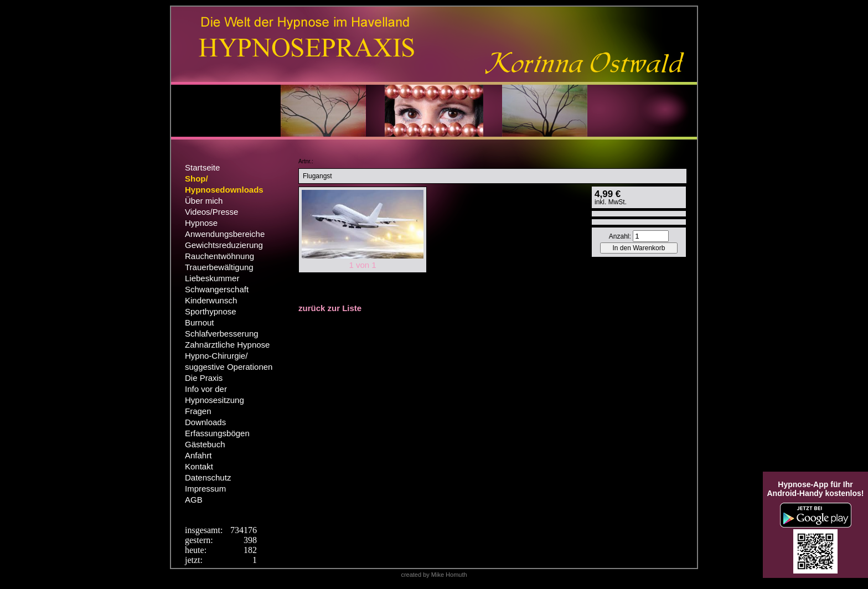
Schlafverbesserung (222, 334)
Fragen (198, 411)
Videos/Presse (211, 212)
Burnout (200, 322)
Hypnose (201, 223)
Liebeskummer (212, 278)
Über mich (204, 201)
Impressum (205, 489)
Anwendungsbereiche (225, 234)
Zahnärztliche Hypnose (227, 345)
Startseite (202, 167)
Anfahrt (198, 455)
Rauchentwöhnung (219, 256)
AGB (194, 500)
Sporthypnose (211, 311)
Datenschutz (208, 477)
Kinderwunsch (211, 300)
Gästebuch (205, 444)
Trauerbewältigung (219, 267)
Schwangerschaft (217, 289)
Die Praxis (204, 378)
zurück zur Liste (330, 308)
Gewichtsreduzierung (224, 245)
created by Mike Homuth (434, 575)
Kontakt (199, 466)
